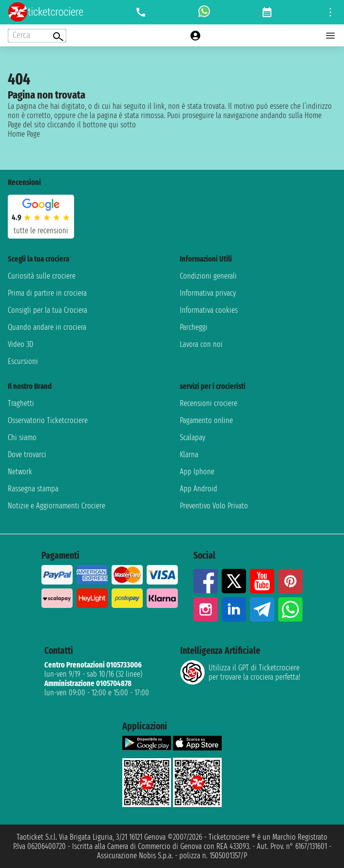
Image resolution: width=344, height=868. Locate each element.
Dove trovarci (27, 454)
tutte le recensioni (41, 231)
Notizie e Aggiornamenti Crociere (57, 506)
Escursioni (23, 361)
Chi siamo (22, 437)
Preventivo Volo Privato (214, 506)
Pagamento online (206, 420)
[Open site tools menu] (330, 12)
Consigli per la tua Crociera (48, 310)
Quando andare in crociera (47, 327)
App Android (199, 489)
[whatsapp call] (204, 12)
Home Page (24, 134)
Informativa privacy (208, 293)
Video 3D (20, 344)
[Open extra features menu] (37, 36)
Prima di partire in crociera (47, 293)
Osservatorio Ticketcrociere (48, 420)
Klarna (189, 454)
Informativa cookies (209, 310)
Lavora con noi (201, 344)
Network (20, 472)
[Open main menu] (330, 36)
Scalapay (192, 437)
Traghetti (21, 403)
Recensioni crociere (209, 403)
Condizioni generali (208, 276)
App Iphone (197, 472)
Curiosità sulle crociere (42, 276)
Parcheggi (194, 327)
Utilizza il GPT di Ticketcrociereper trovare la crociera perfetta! (240, 672)
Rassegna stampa (33, 489)
